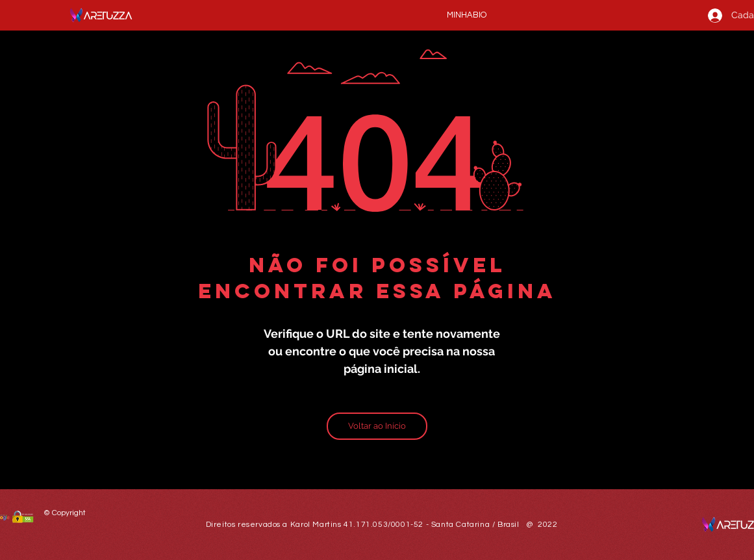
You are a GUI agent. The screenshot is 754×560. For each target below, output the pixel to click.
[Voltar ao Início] (377, 426)
